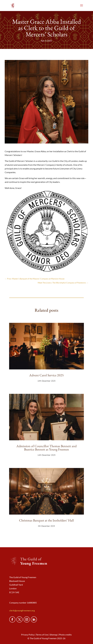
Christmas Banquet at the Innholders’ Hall (46, 520)
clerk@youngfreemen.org (22, 610)
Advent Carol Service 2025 (46, 375)
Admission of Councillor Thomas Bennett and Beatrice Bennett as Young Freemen (46, 448)
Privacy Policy (28, 635)
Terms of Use (42, 635)
